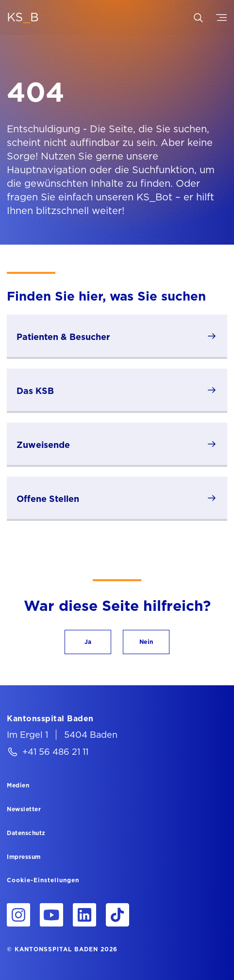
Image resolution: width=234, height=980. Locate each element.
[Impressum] (24, 856)
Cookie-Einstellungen (43, 880)
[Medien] (18, 785)
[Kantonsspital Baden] (50, 718)
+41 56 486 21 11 (55, 752)
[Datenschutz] (26, 833)
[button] (88, 642)
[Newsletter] (24, 809)
